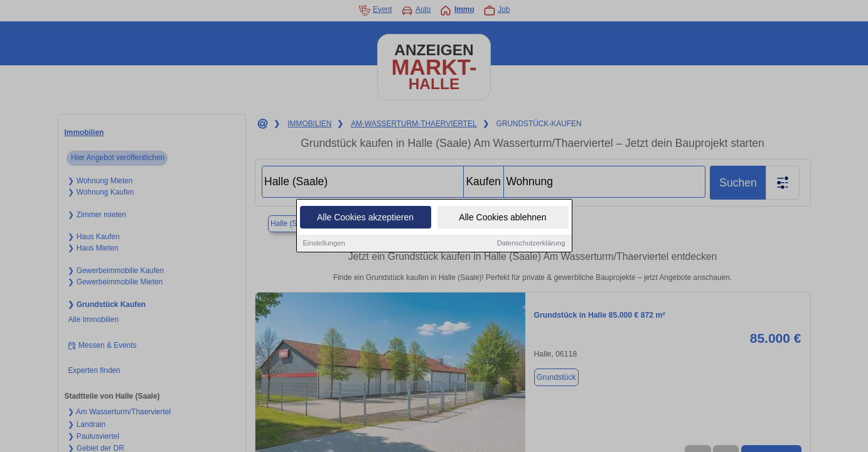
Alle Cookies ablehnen (502, 218)
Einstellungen (324, 244)
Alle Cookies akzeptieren (365, 218)
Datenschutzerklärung (531, 244)
